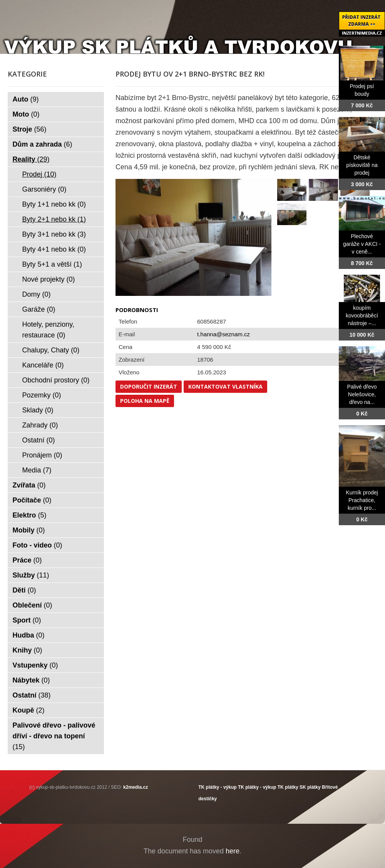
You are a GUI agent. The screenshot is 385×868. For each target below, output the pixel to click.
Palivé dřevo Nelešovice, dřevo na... (362, 394)
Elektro (30, 515)
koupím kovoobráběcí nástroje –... (362, 315)
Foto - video (38, 545)
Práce (27, 560)
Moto (26, 114)
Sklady (38, 410)
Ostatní (39, 440)
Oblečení (33, 605)
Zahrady (40, 425)
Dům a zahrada (43, 144)
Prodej (39, 174)
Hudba (29, 635)
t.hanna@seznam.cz (223, 334)
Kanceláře (43, 365)
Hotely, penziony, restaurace (48, 330)
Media (37, 470)
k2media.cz (136, 787)
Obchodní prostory (56, 380)
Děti (24, 590)
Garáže (39, 309)
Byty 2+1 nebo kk (54, 219)
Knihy (28, 650)
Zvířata (29, 485)
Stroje (30, 129)
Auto (26, 99)
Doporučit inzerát (149, 386)
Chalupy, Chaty (51, 350)
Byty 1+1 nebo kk (54, 204)
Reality (31, 159)
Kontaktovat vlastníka (225, 386)
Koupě (29, 710)
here (233, 851)
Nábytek (31, 680)
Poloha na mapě (145, 401)
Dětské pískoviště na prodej (362, 165)
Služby (31, 575)
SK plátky (310, 787)
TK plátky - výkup (217, 787)
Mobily (29, 530)
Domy (37, 294)
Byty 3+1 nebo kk (54, 234)
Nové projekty (49, 279)
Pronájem (42, 455)
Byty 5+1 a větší (52, 264)
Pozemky (42, 395)
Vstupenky (35, 665)
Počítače (32, 500)
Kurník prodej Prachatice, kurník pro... (362, 500)
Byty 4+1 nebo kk (54, 249)
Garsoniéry (44, 189)
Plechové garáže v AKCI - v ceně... (362, 244)
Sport (27, 620)
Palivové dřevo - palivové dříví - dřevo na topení (54, 736)
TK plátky (288, 787)
